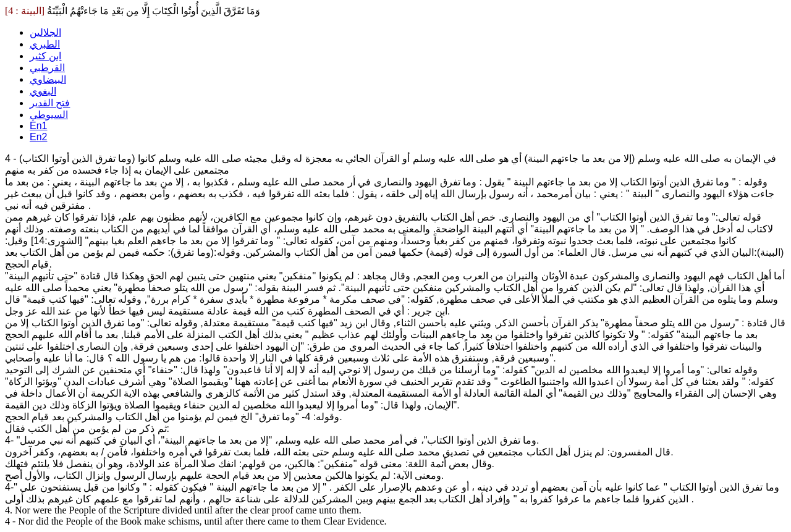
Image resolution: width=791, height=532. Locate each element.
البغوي (43, 91)
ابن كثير (45, 56)
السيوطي (49, 115)
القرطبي (47, 68)
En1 (38, 126)
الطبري (45, 44)
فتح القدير (50, 103)
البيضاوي (48, 79)
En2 (38, 137)
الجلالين (45, 32)
